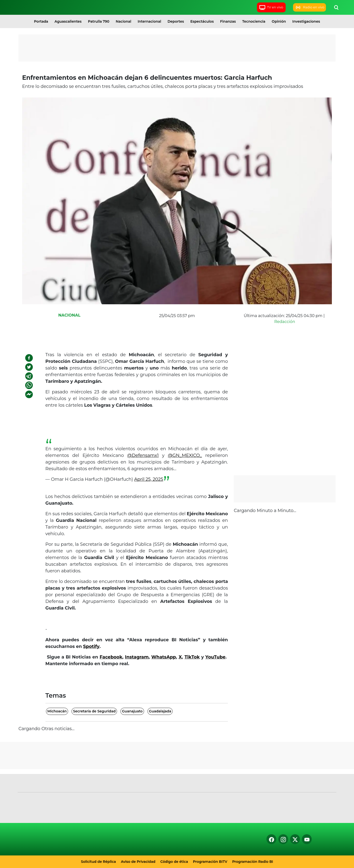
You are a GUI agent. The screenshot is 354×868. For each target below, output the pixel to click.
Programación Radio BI (252, 862)
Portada (41, 21)
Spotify (91, 646)
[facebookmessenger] (29, 394)
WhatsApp (163, 657)
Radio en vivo (310, 8)
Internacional (149, 21)
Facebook (111, 657)
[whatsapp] (29, 385)
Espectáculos (202, 21)
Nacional (124, 21)
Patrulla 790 (99, 21)
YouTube (215, 657)
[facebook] (29, 358)
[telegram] (29, 376)
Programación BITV (210, 862)
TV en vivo (271, 7)
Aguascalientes (68, 21)
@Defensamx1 (143, 455)
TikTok (192, 657)
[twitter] (29, 367)
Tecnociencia (254, 21)
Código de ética (174, 862)
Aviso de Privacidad (138, 862)
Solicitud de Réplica (98, 862)
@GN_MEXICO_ (185, 455)
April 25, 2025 (149, 479)
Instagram (137, 657)
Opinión (279, 21)
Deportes (176, 21)
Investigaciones (306, 21)
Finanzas (228, 21)
